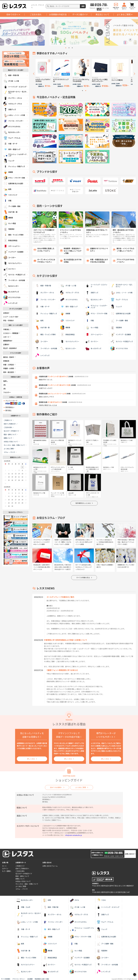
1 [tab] (66, 48)
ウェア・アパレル (119, 300)
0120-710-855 (101, 5)
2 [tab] (69, 48)
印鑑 (89, 321)
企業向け (6, 345)
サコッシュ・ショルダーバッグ (96, 307)
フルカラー (7, 392)
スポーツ (7, 337)
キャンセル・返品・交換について (14, 445)
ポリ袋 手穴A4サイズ (55, 402)
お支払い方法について (11, 442)
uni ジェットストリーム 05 (57, 394)
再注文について (102, 15)
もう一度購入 (7, 871)
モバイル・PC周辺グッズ (122, 341)
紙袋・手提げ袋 (43, 286)
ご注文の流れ (36, 15)
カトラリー (92, 341)
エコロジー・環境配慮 (12, 333)
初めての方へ (12, 15)
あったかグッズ (93, 348)
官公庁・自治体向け (10, 348)
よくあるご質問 (124, 15)
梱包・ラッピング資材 (45, 335)
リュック (116, 307)
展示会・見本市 (9, 357)
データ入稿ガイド (80, 15)
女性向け (6, 313)
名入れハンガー (68, 348)
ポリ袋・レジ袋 (68, 286)
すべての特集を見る (83, 578)
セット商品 (92, 328)
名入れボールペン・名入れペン (121, 286)
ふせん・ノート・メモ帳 (121, 293)
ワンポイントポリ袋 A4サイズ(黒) (59, 385)
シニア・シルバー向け (11, 317)
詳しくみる (31, 759)
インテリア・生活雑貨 (121, 335)
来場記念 (6, 361)
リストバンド (67, 321)
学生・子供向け (9, 321)
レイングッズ (42, 355)
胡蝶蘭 (65, 314)
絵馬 (39, 321)
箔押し (5, 381)
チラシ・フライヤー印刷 (96, 314)
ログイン (5, 869)
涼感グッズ (92, 293)
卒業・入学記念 (9, 365)
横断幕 (65, 328)
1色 (4, 385)
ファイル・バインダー (45, 300)
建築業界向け (8, 341)
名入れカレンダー (94, 300)
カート (4, 866)
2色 (4, 389)
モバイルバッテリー (70, 341)
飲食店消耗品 (67, 335)
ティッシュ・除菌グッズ (46, 314)
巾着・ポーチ (42, 307)
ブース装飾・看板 (119, 321)
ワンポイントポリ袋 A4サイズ (58, 377)
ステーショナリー (94, 335)
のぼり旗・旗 (42, 328)
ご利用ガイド (8, 420)
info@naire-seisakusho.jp (73, 835)
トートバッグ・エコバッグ (96, 286)
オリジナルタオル (69, 300)
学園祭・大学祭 (9, 368)
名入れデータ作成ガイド (11, 431)
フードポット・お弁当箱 (46, 348)
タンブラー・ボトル (45, 293)
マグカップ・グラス (70, 293)
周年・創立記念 (9, 372)
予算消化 (7, 329)
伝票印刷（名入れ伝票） (121, 314)
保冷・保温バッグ (69, 307)
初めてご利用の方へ (10, 424)
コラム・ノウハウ (9, 452)
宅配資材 (116, 328)
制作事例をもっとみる (83, 503)
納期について (8, 438)
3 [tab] (72, 48)
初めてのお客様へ (56, 787)
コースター (42, 341)
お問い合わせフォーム (50, 866)
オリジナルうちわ (119, 348)
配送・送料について (10, 434)
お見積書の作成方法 (58, 15)
